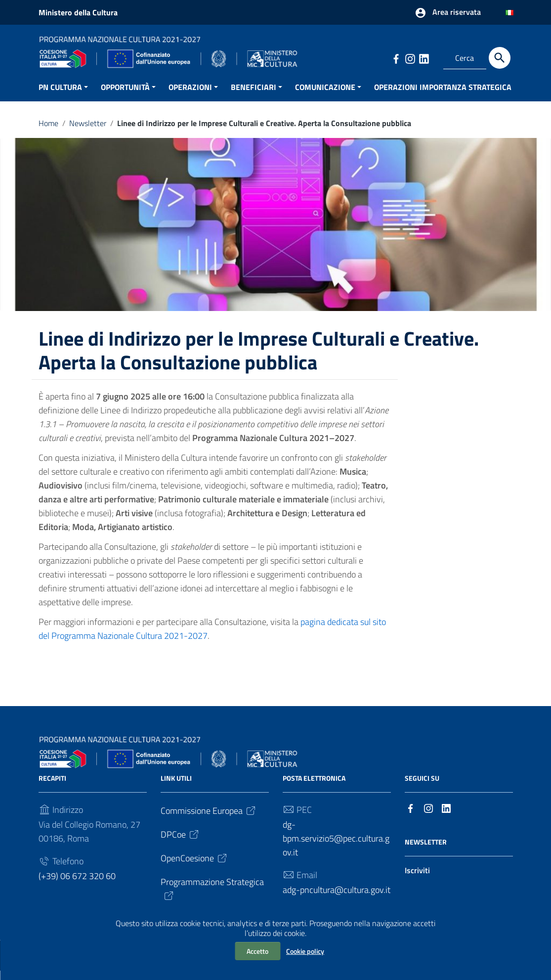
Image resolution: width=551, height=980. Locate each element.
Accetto (257, 951)
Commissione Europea (209, 821)
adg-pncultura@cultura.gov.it (337, 900)
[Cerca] (500, 58)
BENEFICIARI (254, 96)
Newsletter (88, 133)
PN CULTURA (60, 96)
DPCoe (180, 844)
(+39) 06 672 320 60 (77, 886)
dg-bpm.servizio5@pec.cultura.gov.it (336, 848)
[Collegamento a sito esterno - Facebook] (396, 58)
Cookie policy (305, 951)
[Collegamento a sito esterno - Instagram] (410, 58)
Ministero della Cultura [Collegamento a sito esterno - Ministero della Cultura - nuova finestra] (78, 12)
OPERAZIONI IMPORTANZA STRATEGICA (443, 96)
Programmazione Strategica (212, 898)
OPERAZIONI (190, 96)
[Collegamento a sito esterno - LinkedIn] (424, 58)
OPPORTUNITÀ (125, 96)
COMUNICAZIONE (325, 96)
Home (48, 133)
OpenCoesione (194, 868)
